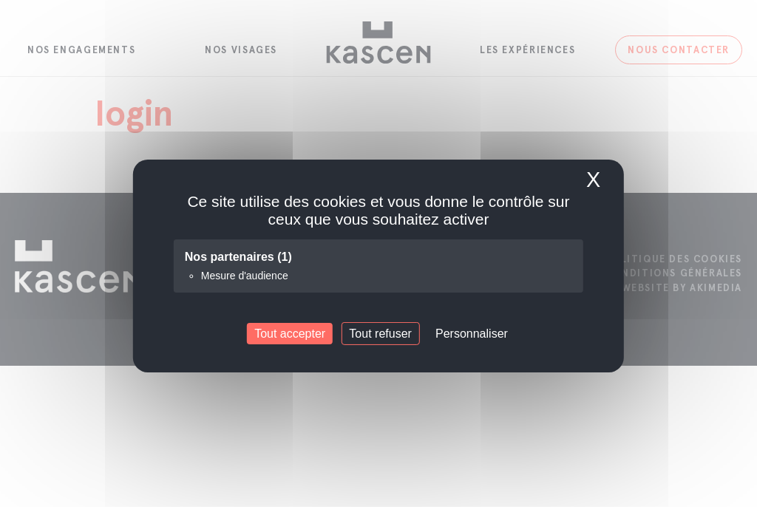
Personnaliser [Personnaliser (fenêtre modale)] (472, 334)
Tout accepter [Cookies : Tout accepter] (290, 334)
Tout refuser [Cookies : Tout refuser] (380, 334)
